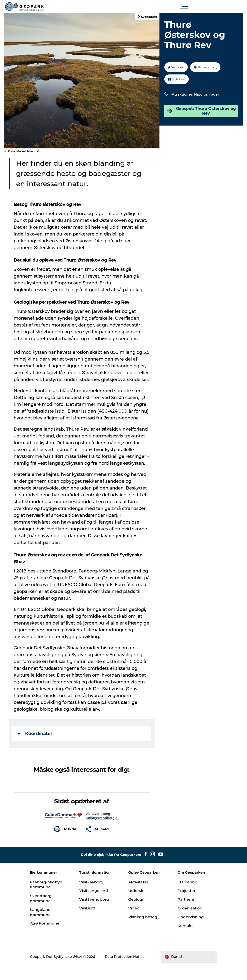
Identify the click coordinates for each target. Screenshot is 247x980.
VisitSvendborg (98, 913)
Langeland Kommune (48, 926)
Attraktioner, (182, 94)
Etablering (185, 896)
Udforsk (136, 904)
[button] (145, 7)
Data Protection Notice (126, 970)
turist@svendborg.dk (103, 831)
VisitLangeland (98, 904)
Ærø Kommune (53, 937)
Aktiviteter (139, 896)
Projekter (184, 904)
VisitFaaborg (95, 896)
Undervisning (188, 930)
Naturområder (206, 94)
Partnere (183, 913)
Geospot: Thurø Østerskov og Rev (200, 111)
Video (134, 922)
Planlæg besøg (143, 930)
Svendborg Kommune (48, 912)
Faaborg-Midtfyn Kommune (54, 898)
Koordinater (36, 747)
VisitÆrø (91, 922)
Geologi (136, 913)
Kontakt (182, 939)
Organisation (187, 922)
